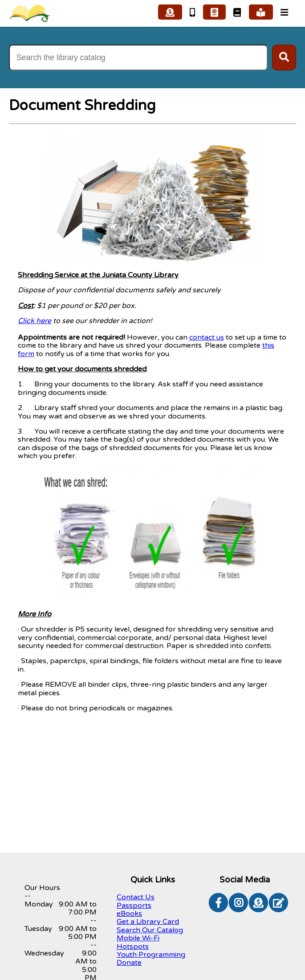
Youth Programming (151, 955)
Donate (129, 963)
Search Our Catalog (150, 930)
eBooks (129, 914)
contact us (207, 337)
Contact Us (136, 897)
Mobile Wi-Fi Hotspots (138, 942)
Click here (35, 321)
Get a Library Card (148, 922)
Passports (134, 906)
